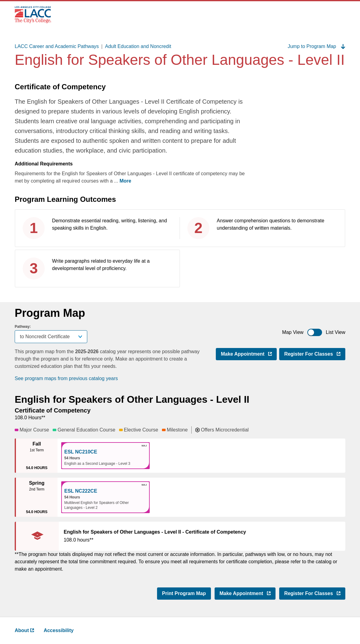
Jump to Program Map (317, 46)
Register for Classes (315, 353)
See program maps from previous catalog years (66, 378)
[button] (105, 456)
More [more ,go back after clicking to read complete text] (125, 181)
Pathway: (23, 327)
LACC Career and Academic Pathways (57, 46)
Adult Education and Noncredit (138, 46)
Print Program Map (184, 593)
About (24, 630)
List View (336, 332)
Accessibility (59, 630)
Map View (293, 332)
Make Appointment (249, 353)
